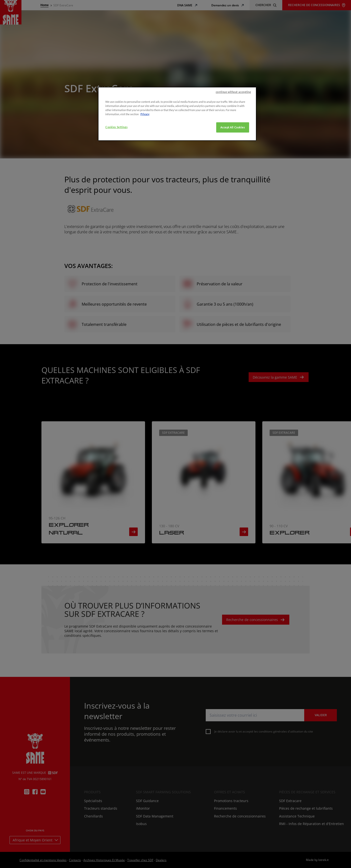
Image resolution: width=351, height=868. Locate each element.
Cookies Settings (116, 177)
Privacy (145, 164)
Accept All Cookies (233, 177)
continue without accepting (233, 142)
